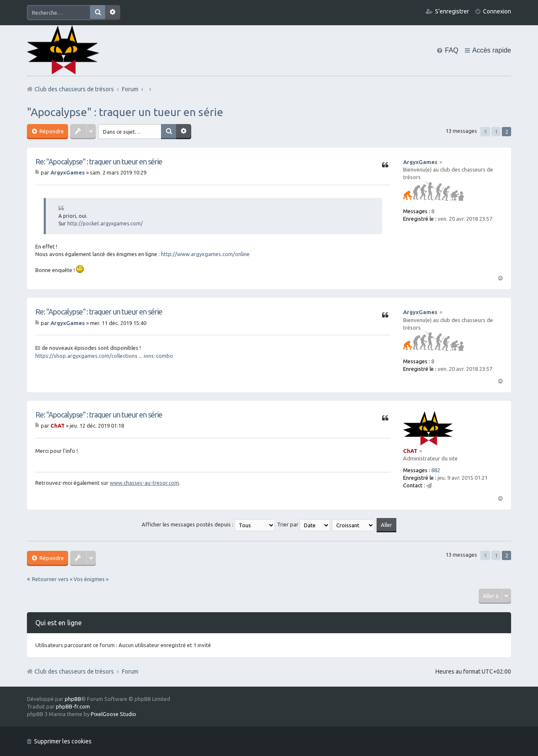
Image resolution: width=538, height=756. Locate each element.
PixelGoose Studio (113, 714)
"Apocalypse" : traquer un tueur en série (125, 112)
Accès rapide (492, 50)
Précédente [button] (485, 132)
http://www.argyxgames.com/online (205, 254)
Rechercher (98, 13)
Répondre (51, 131)
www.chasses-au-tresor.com (144, 483)
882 (436, 470)
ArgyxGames (420, 162)
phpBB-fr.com (73, 706)
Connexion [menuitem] (497, 11)
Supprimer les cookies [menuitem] (63, 741)
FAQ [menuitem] (451, 50)
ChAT (410, 451)
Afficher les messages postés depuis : (208, 524)
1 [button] (496, 132)
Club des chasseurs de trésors (74, 671)
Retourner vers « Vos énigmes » (70, 579)
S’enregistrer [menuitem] (452, 11)
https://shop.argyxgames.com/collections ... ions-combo (104, 356)
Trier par (303, 524)
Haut (500, 278)
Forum (130, 671)
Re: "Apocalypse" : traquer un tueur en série (99, 161)
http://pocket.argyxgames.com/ (105, 223)
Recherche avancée (113, 13)
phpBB (73, 699)
